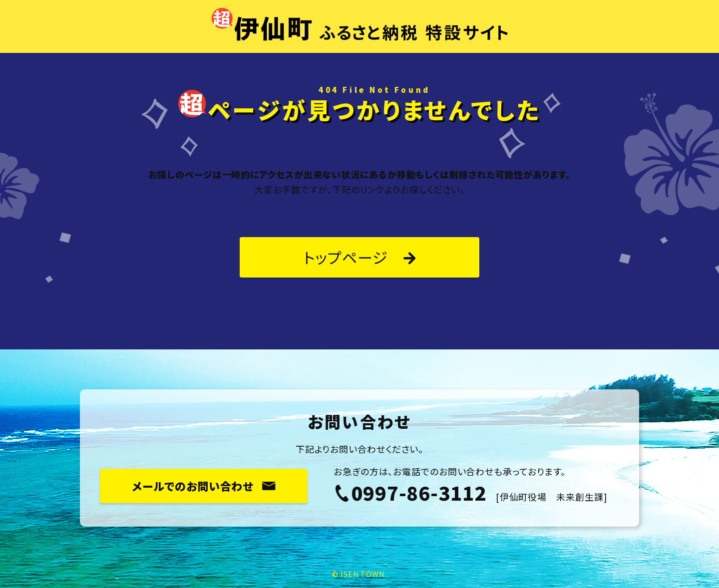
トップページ (359, 257)
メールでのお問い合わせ (203, 486)
